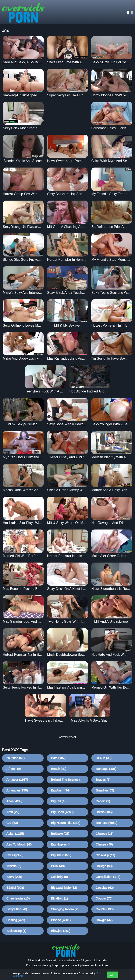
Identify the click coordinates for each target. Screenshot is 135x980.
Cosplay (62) (105, 888)
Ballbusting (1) (16, 931)
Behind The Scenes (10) (68, 780)
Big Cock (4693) (62, 812)
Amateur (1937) (17, 780)
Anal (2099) (14, 801)
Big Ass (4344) (61, 790)
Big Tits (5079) (61, 855)
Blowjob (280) (61, 931)
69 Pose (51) (15, 758)
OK (112, 975)
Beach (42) (59, 769)
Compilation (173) (108, 877)
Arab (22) (13, 812)
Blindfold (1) (59, 898)
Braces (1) (103, 780)
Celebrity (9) (59, 877)
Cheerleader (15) (18, 898)
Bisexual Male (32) (64, 888)
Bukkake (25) (60, 834)
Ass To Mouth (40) (19, 844)
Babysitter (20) (17, 909)
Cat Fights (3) (16, 855)
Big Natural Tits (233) (66, 823)
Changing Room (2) (65, 909)
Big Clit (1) (58, 801)
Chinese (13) (104, 834)
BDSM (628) (15, 888)
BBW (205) (14, 877)
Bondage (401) (106, 769)
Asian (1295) (15, 834)
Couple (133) (105, 909)
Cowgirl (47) (104, 920)
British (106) (104, 812)
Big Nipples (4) (61, 844)
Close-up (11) (105, 855)
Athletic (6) (14, 866)
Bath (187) (58, 758)
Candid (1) (103, 801)
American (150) (17, 790)
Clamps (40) (104, 844)
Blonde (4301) (61, 920)
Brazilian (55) (105, 790)
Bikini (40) (58, 866)
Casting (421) (16, 920)
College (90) (104, 866)
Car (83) (12, 823)
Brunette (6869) (106, 823)
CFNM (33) (104, 758)
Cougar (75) (104, 898)
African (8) (14, 769)
